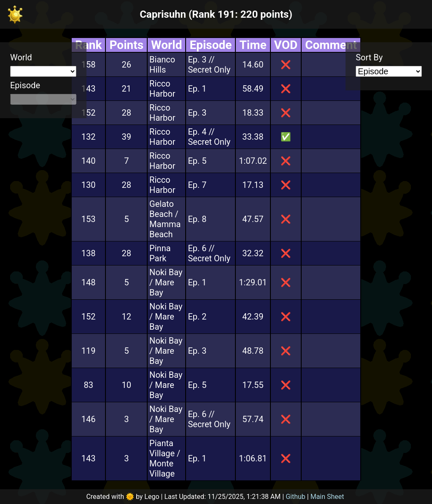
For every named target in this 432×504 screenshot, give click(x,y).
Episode (25, 85)
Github (296, 497)
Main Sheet (327, 497)
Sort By (369, 57)
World (21, 57)
